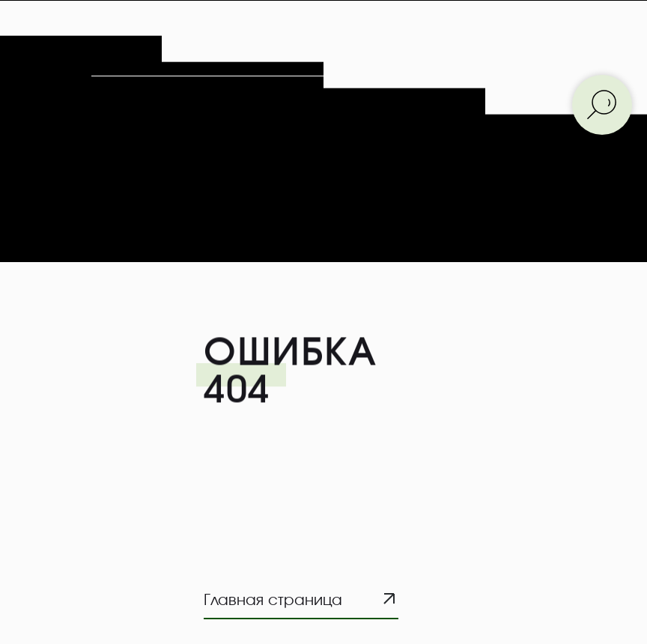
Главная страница (273, 601)
